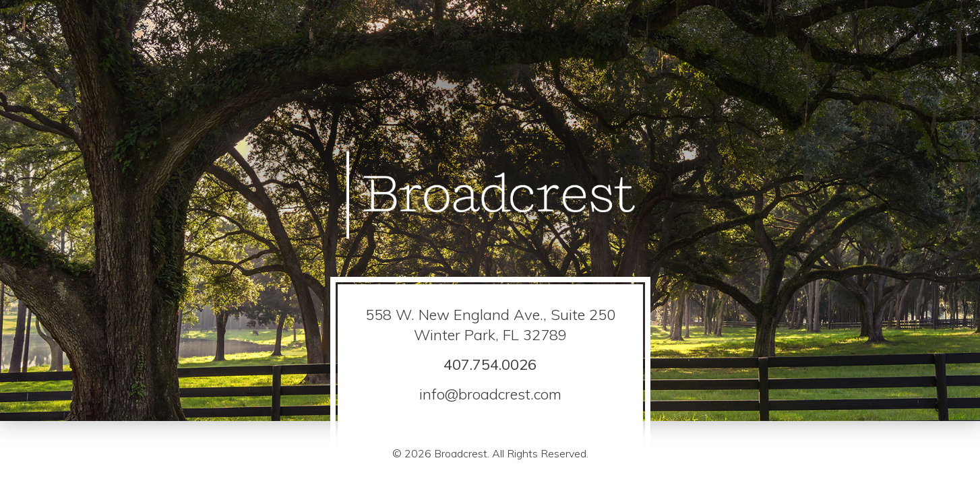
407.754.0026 (490, 364)
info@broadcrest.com (490, 394)
